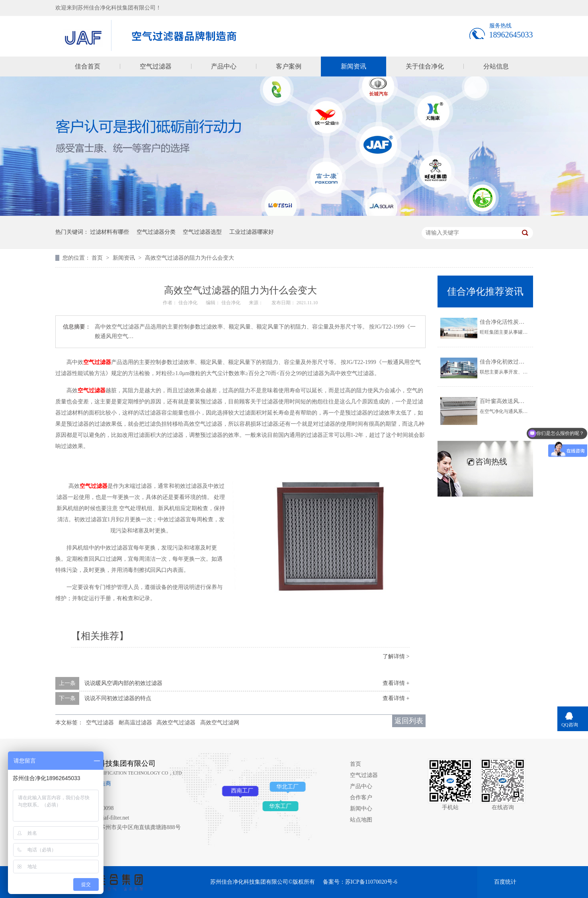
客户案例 (289, 66)
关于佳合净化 (425, 66)
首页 (98, 258)
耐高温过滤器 (135, 723)
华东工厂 (280, 806)
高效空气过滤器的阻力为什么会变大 (189, 258)
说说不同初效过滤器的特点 (118, 698)
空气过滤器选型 (202, 232)
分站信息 (496, 66)
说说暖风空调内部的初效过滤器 (123, 683)
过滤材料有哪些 (109, 232)
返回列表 (409, 721)
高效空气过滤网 (220, 723)
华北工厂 (287, 787)
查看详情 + (396, 683)
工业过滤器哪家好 (252, 232)
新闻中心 (361, 809)
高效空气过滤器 (176, 723)
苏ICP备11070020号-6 (371, 882)
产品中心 (224, 66)
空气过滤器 (156, 66)
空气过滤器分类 (156, 232)
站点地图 (361, 820)
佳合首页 (88, 66)
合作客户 (361, 797)
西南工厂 (242, 791)
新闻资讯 (354, 66)
